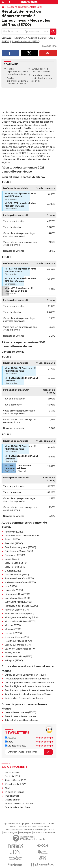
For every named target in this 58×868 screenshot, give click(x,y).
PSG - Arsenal (12, 773)
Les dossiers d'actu (15, 746)
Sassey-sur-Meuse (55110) (18, 645)
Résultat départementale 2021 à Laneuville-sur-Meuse (17, 72)
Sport (9, 742)
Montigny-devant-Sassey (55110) (21, 617)
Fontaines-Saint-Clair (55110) (19, 578)
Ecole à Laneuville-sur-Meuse (20, 716)
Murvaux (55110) (13, 629)
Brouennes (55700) (15, 555)
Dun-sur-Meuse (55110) (17, 575)
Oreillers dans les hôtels (18, 807)
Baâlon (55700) (12, 539)
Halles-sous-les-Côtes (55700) (20, 582)
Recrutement (43, 827)
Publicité (50, 824)
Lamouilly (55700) (14, 590)
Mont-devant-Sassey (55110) (19, 614)
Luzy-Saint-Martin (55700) (26, 41)
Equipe (26, 824)
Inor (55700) (11, 586)
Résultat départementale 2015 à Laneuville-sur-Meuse (17, 81)
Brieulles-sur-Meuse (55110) (19, 551)
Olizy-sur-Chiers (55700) (17, 637)
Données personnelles (13, 830)
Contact (12, 827)
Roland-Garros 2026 (16, 780)
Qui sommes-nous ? (13, 824)
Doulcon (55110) (13, 571)
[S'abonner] (29, 752)
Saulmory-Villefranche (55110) (20, 649)
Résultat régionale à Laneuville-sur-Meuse (27, 679)
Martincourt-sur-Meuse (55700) (21, 606)
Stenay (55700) (12, 653)
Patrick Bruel (12, 796)
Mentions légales (10, 833)
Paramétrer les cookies (34, 830)
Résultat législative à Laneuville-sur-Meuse (27, 686)
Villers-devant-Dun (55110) (18, 656)
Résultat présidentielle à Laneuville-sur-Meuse (29, 683)
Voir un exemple (45, 738)
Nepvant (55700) (13, 633)
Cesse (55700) (12, 559)
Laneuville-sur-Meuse (41, 75)
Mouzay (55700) (13, 625)
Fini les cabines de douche (19, 804)
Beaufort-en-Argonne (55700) (30, 38)
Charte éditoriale (38, 824)
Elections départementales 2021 (24, 7)
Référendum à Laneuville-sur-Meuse (24, 698)
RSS (34, 827)
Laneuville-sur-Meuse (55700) (20, 712)
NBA (7, 788)
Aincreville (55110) (14, 532)
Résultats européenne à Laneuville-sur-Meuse (29, 690)
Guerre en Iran (13, 800)
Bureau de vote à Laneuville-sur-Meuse (25, 675)
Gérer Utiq (50, 830)
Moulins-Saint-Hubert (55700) (20, 621)
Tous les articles (24, 827)
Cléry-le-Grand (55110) (16, 563)
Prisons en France (15, 792)
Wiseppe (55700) (14, 660)
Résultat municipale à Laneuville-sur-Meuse (28, 694)
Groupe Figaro (25, 833)
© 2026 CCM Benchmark (44, 833)
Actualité (10, 738)
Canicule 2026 (12, 776)
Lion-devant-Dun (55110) (17, 598)
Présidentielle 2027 (15, 784)
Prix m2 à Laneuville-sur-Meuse (21, 720)
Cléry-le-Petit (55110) (15, 567)
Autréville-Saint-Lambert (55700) (22, 536)
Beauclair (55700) (14, 543)
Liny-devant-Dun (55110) (17, 594)
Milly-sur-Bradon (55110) (17, 610)
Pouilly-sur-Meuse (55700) (18, 641)
